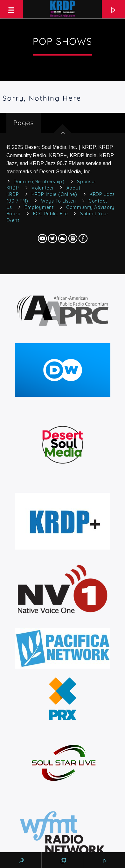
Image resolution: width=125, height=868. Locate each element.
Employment (39, 207)
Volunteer (43, 188)
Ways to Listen (59, 201)
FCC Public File (50, 214)
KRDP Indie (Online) (54, 194)
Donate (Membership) (39, 182)
